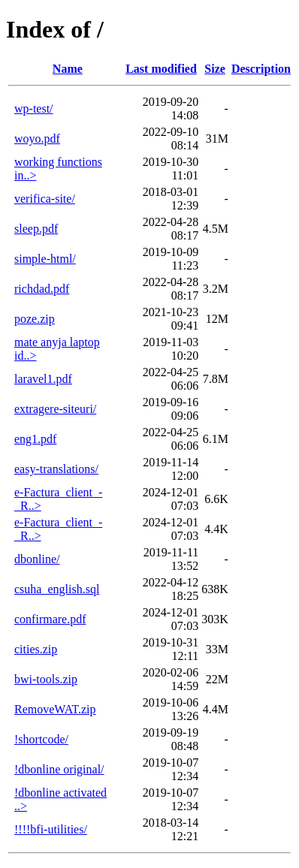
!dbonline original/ (59, 769)
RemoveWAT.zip (55, 709)
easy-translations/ (56, 469)
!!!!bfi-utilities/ (51, 829)
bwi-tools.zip (46, 679)
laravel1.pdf (43, 379)
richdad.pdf (42, 289)
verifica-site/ (45, 199)
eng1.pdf (35, 439)
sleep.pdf (36, 229)
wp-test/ (34, 108)
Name (68, 69)
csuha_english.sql (57, 589)
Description (261, 69)
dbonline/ (37, 559)
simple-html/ (45, 259)
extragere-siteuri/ (55, 409)
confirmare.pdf (50, 619)
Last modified (161, 69)
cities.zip (36, 649)
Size (215, 69)
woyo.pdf (37, 139)
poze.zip (35, 319)
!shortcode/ (41, 739)
